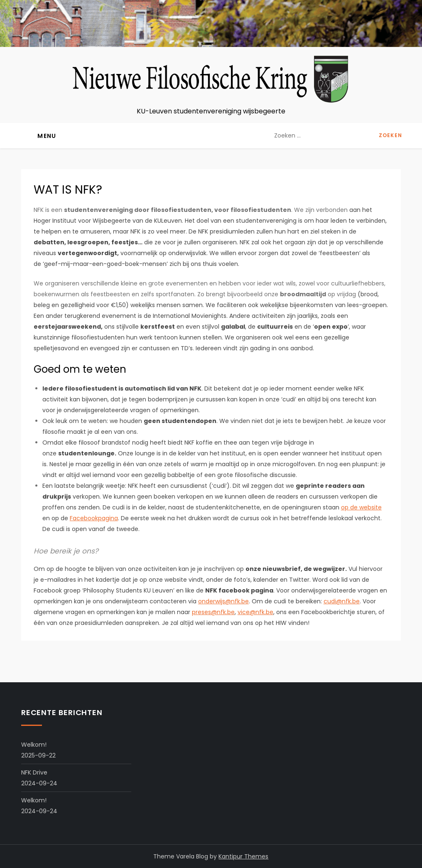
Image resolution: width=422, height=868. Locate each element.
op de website (361, 507)
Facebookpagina (94, 518)
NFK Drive (34, 772)
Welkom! (34, 745)
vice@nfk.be (255, 612)
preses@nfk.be (213, 612)
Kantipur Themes (243, 856)
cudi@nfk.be (342, 601)
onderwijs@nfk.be (223, 601)
